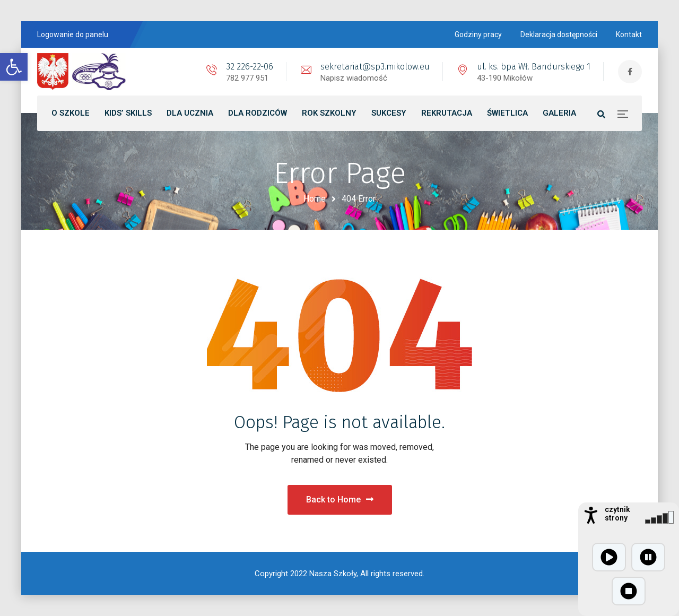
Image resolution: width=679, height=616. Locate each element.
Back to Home (340, 500)
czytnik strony (617, 514)
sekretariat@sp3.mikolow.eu (375, 67)
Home (315, 199)
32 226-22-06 (250, 67)
